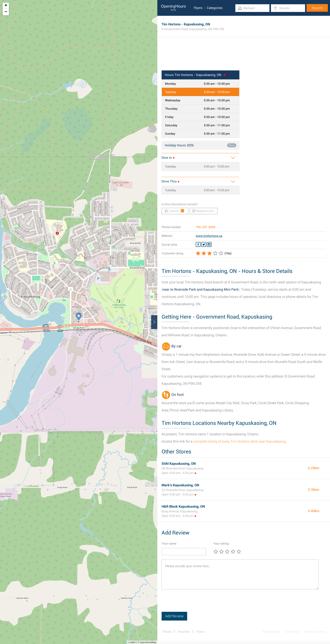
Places (167, 632)
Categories (215, 8)
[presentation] (194, 603)
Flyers (198, 8)
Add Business (271, 632)
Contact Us (292, 632)
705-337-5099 (206, 227)
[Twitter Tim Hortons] (204, 245)
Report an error (203, 211)
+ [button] (6, 6)
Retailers (184, 632)
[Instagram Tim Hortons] (209, 245)
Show (232, 145)
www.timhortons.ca (209, 236)
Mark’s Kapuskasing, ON (180, 485)
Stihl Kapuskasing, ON (179, 464)
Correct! (174, 211)
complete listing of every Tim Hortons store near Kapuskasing (240, 441)
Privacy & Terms (315, 632)
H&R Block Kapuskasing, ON (183, 506)
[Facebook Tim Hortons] (198, 245)
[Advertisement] (244, 57)
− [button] (6, 12)
